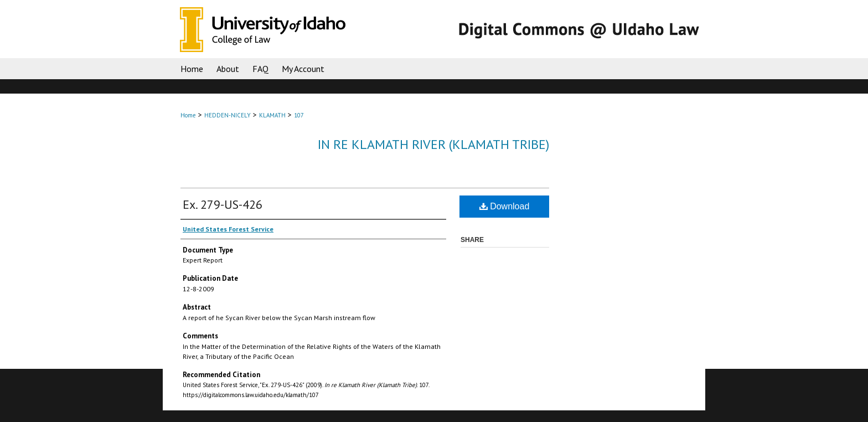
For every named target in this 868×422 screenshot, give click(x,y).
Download (505, 206)
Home (188, 115)
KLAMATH (272, 115)
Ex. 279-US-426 (223, 204)
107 (299, 115)
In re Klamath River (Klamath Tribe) (433, 144)
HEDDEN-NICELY (228, 115)
